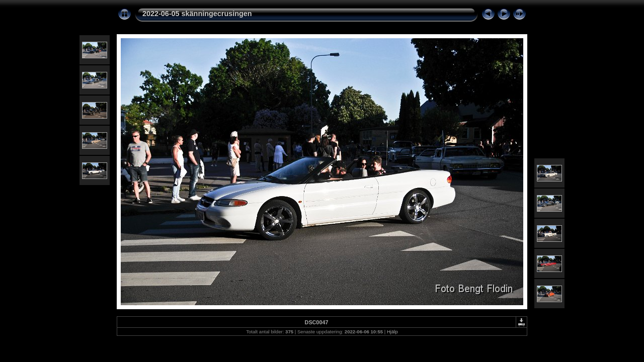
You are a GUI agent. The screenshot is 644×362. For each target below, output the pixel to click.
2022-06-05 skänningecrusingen (197, 14)
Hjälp (392, 332)
